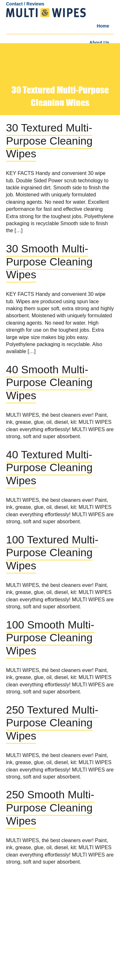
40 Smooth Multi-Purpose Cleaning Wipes (49, 383)
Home (103, 26)
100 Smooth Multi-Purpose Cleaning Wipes (50, 638)
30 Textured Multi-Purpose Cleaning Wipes (49, 141)
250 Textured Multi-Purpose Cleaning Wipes (52, 723)
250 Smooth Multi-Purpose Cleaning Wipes (50, 808)
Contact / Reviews (25, 4)
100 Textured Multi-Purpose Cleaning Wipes (52, 553)
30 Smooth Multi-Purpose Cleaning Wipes (49, 262)
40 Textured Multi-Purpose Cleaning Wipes (49, 468)
